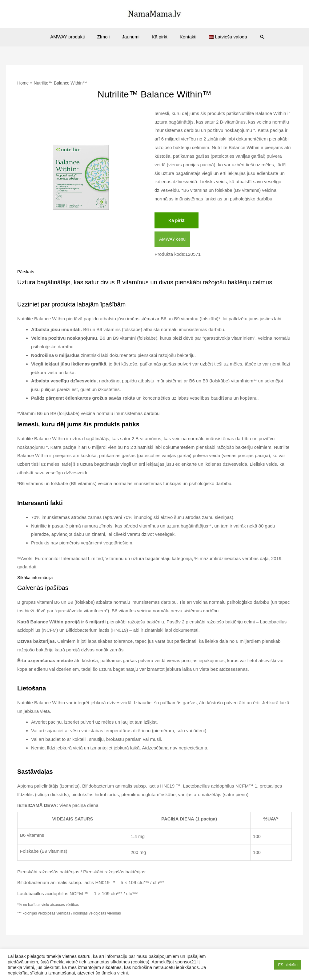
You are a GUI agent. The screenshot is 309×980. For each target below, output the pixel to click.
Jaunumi (132, 37)
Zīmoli (108, 37)
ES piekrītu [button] (288, 965)
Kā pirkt (158, 37)
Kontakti (183, 37)
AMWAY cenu (173, 240)
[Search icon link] (253, 37)
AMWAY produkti (75, 37)
